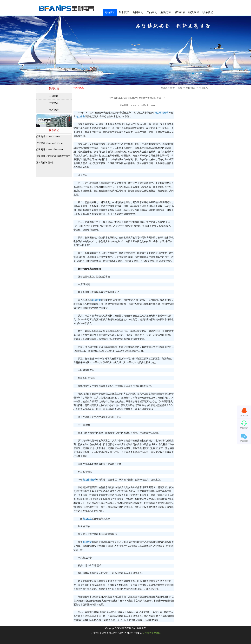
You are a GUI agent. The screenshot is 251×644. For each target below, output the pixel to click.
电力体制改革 (162, 113)
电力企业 (80, 117)
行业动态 (54, 103)
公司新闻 (54, 96)
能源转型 (96, 300)
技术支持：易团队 (152, 633)
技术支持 (54, 110)
